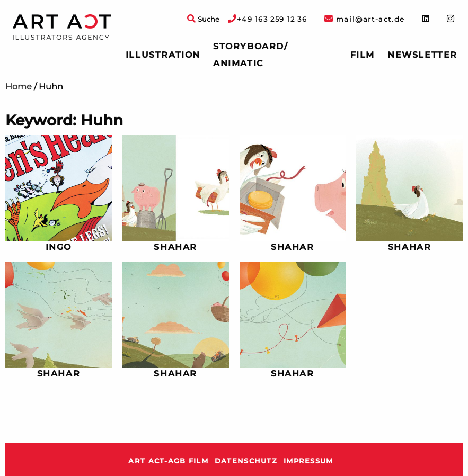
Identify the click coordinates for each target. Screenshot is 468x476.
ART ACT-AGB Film (168, 461)
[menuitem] (163, 55)
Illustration (163, 55)
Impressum (308, 461)
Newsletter (422, 55)
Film (363, 55)
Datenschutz (246, 461)
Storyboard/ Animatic (251, 55)
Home (19, 87)
